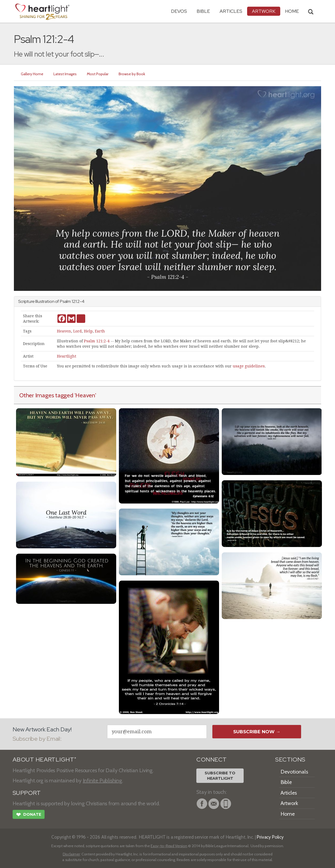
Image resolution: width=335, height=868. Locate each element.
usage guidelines (249, 366)
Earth (100, 331)
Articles (231, 11)
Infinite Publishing (102, 780)
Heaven (64, 331)
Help (88, 331)
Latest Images (65, 74)
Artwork (264, 11)
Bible (203, 11)
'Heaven (85, 395)
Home (288, 814)
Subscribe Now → (257, 732)
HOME (292, 11)
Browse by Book (132, 74)
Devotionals (294, 772)
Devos (179, 11)
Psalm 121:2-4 (97, 341)
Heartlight (67, 356)
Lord (77, 331)
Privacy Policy (270, 837)
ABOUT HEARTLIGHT (44, 760)
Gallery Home (32, 74)
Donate (29, 815)
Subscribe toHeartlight (220, 776)
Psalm (65, 301)
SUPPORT (27, 793)
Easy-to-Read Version (169, 846)
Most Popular (98, 74)
